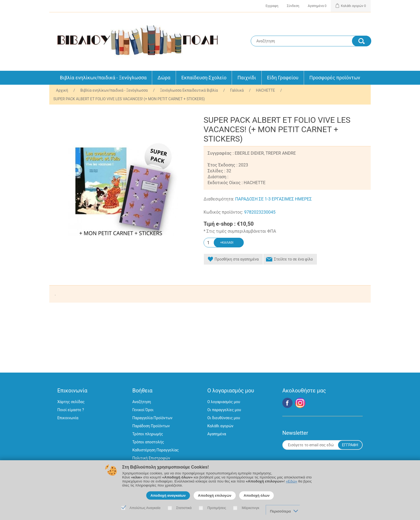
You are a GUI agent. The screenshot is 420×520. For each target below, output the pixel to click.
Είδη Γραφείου (283, 78)
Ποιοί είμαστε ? (71, 410)
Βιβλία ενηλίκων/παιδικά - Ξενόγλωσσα (103, 78)
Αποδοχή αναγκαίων (168, 495)
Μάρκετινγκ (250, 508)
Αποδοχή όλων (256, 495)
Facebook (287, 403)
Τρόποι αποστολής (148, 442)
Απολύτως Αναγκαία (145, 508)
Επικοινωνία (68, 418)
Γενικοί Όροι (143, 410)
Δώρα (164, 78)
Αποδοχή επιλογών (215, 495)
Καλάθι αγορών (220, 426)
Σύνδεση (293, 6)
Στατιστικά (184, 508)
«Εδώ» (291, 481)
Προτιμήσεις (217, 508)
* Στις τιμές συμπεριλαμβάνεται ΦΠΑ (240, 231)
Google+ (300, 403)
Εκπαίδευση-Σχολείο (204, 78)
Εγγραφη (272, 6)
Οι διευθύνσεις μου (224, 418)
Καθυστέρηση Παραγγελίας (155, 450)
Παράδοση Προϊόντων (151, 426)
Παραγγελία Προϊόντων (152, 418)
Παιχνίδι (247, 78)
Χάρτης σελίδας (71, 402)
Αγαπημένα (217, 434)
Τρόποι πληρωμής (148, 434)
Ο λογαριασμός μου (224, 402)
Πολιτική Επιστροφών (151, 458)
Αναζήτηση (142, 402)
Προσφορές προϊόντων (335, 78)
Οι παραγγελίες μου (224, 410)
